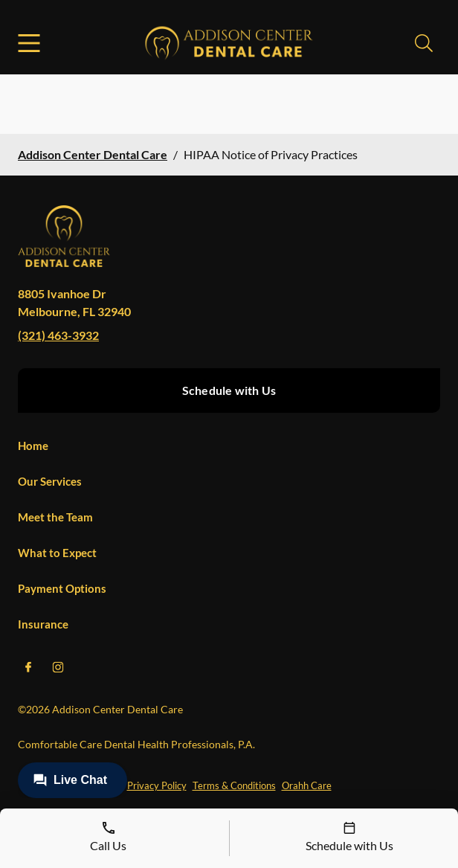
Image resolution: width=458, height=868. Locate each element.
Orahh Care (307, 785)
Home (33, 446)
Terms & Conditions (234, 785)
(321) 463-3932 (58, 335)
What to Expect (57, 553)
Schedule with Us (229, 390)
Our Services (50, 481)
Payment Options (62, 588)
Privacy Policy (157, 785)
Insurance (43, 624)
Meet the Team (55, 517)
